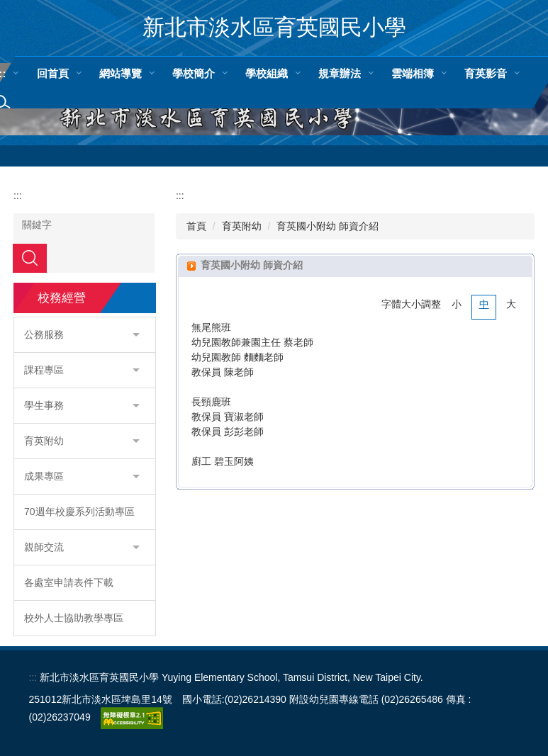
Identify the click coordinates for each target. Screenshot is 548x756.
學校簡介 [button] (194, 73)
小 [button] (457, 304)
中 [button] (484, 304)
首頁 (196, 226)
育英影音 (486, 73)
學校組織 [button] (267, 73)
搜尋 (30, 258)
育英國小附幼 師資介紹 (328, 226)
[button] (85, 335)
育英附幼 (242, 226)
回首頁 (53, 73)
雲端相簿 (413, 73)
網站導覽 (121, 73)
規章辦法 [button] (340, 73)
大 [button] (511, 304)
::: (18, 196)
